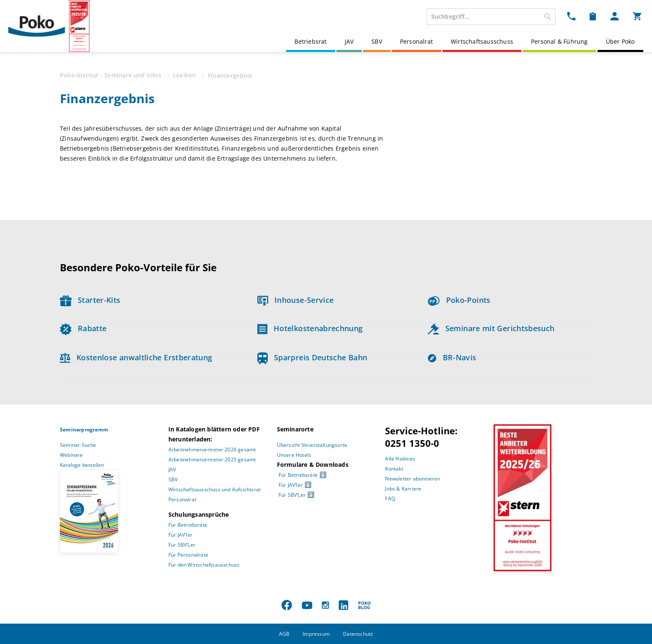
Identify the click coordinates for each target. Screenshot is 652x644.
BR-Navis (452, 357)
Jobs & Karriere (403, 489)
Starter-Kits (90, 300)
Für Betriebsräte (188, 525)
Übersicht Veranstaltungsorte (312, 445)
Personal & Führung (559, 41)
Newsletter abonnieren (412, 479)
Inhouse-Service (296, 300)
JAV (349, 41)
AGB (284, 634)
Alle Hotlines (400, 459)
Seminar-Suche (78, 445)
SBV (377, 41)
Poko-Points (459, 300)
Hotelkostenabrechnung (310, 328)
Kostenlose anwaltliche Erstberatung (136, 357)
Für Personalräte (188, 555)
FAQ (390, 499)
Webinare (72, 455)
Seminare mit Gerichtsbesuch (491, 328)
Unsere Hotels (294, 455)
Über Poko (620, 41)
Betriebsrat (310, 41)
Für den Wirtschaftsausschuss (204, 565)
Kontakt (394, 469)
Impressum (316, 634)
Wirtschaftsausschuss (482, 41)
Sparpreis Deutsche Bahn (312, 357)
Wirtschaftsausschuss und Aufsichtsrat (215, 489)
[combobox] (491, 17)
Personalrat (416, 41)
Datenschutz (358, 634)
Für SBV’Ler (182, 545)
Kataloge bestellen (82, 465)
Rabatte (83, 328)
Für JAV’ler (180, 535)
